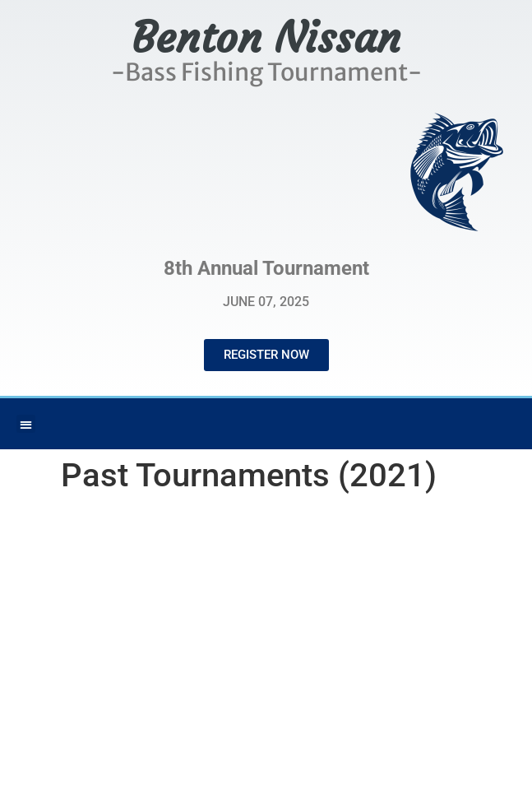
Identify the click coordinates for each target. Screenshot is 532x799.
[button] (26, 424)
